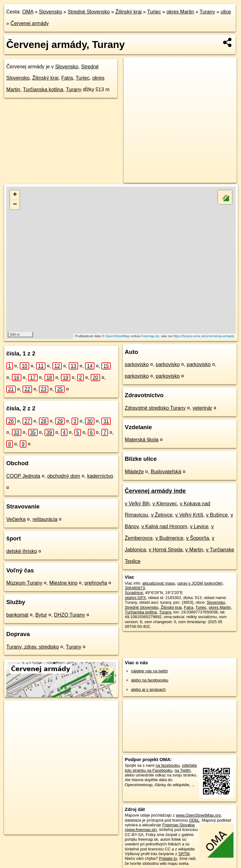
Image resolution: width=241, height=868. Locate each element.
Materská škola (142, 440)
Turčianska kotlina (43, 89)
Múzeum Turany (24, 583)
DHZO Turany (70, 615)
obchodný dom (64, 476)
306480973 (135, 588)
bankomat (17, 615)
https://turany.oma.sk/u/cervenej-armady (204, 336)
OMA (28, 12)
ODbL (194, 820)
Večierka (16, 519)
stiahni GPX (136, 598)
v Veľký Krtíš (189, 515)
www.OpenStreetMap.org (198, 815)
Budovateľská (166, 472)
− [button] (15, 205)
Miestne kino (63, 583)
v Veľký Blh (137, 504)
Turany (207, 12)
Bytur (41, 615)
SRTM (184, 854)
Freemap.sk (150, 336)
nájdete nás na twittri (150, 671)
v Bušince (217, 515)
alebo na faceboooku (150, 680)
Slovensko (51, 12)
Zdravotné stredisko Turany (155, 408)
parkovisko (137, 364)
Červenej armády (29, 23)
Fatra (67, 78)
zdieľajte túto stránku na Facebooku (161, 768)
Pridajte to (168, 858)
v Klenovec (165, 504)
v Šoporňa (198, 538)
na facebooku (168, 765)
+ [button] (15, 195)
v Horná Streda (166, 550)
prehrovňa (96, 583)
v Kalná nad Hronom (164, 526)
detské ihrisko (22, 551)
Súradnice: (134, 593)
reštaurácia (45, 519)
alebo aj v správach (148, 689)
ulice (226, 12)
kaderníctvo (100, 476)
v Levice (199, 526)
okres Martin (180, 12)
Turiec (154, 12)
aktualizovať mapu (159, 583)
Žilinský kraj (129, 12)
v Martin (194, 550)
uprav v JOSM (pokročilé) (200, 583)
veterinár (202, 408)
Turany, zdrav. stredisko (33, 647)
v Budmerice (169, 538)
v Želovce (162, 515)
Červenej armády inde (155, 491)
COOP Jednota (23, 476)
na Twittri (182, 770)
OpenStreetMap (117, 336)
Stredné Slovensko (89, 12)
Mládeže (134, 472)
